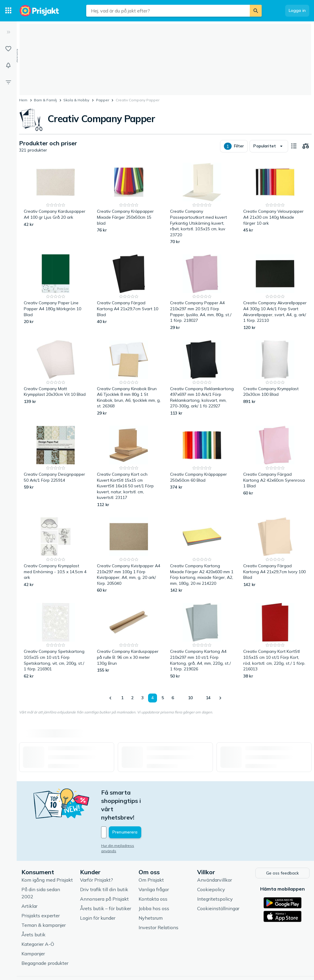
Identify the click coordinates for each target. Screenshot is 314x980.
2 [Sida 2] (132, 698)
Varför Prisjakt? (96, 854)
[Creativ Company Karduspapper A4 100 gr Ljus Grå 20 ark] (56, 204)
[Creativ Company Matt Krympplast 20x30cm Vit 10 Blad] (56, 378)
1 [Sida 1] (122, 698)
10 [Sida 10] (190, 698)
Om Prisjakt (151, 854)
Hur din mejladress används (126, 821)
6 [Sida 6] (173, 698)
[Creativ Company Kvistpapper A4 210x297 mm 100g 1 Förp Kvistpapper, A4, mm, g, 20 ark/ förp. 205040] (129, 555)
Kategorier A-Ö (38, 918)
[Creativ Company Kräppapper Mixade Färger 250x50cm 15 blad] (129, 204)
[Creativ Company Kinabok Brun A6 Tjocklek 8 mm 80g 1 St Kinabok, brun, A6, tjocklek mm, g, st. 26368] (129, 378)
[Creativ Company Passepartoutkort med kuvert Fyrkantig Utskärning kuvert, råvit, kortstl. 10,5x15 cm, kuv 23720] (202, 204)
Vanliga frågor (154, 864)
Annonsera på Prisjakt (104, 873)
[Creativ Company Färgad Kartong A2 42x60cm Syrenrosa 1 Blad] (275, 467)
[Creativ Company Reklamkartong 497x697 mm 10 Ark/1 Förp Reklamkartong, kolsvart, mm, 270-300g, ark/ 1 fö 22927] (202, 378)
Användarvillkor (215, 854)
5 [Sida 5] (163, 698)
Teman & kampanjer (44, 899)
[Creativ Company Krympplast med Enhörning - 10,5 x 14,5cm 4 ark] (56, 555)
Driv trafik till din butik (104, 864)
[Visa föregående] (111, 698)
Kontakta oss (153, 873)
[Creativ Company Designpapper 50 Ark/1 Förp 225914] (56, 467)
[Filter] (8, 82)
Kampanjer (33, 928)
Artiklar (29, 880)
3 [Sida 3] (142, 698)
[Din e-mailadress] (140, 807)
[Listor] (8, 49)
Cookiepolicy (211, 864)
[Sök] (256, 11)
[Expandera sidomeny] (8, 32)
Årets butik (33, 909)
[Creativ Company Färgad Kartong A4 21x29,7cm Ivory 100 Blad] (275, 555)
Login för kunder (98, 892)
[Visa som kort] (294, 146)
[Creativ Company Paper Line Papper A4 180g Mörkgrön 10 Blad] (56, 292)
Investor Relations (158, 902)
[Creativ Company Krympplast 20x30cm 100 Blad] (275, 378)
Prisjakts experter (41, 890)
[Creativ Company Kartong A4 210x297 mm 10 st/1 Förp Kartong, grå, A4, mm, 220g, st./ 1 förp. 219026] (202, 641)
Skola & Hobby (76, 100)
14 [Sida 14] (208, 698)
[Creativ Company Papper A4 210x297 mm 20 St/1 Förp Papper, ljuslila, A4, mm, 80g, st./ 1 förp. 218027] (202, 292)
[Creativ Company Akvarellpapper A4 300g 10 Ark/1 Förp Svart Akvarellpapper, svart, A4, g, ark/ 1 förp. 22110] (275, 292)
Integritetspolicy (215, 873)
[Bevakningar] (8, 65)
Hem (23, 100)
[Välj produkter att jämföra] (306, 146)
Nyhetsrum (151, 892)
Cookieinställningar (218, 883)
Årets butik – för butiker (106, 883)
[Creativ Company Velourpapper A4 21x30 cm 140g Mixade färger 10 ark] (275, 204)
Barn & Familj (45, 100)
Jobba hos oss (154, 883)
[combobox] (168, 11)
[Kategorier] (8, 11)
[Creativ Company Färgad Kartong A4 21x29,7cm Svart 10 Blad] (129, 292)
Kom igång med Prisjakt (47, 854)
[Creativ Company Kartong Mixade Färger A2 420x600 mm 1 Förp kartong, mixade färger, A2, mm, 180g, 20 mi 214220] (202, 555)
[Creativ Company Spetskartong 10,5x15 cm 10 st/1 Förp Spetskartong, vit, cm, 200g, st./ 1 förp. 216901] (56, 641)
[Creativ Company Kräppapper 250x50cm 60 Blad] (202, 467)
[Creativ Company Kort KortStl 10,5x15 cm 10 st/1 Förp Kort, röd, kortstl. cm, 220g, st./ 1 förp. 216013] (275, 641)
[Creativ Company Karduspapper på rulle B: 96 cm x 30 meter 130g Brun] (129, 641)
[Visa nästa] (220, 698)
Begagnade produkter (45, 938)
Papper (103, 100)
